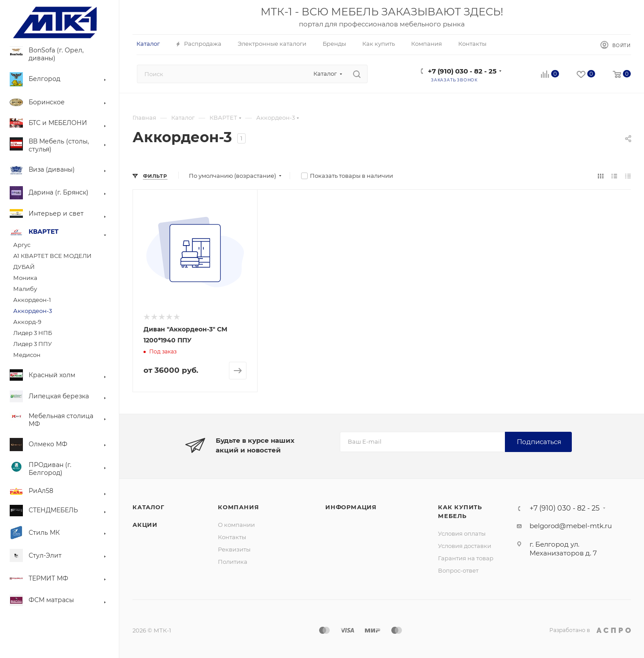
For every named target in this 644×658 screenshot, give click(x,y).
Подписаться (539, 442)
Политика (233, 562)
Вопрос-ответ (458, 570)
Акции (145, 525)
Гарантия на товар (466, 558)
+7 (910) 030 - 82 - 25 (462, 71)
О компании (236, 525)
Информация (351, 507)
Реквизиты (234, 549)
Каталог (149, 507)
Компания (238, 507)
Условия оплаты (462, 533)
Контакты (232, 537)
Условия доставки (465, 546)
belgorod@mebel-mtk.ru (571, 526)
